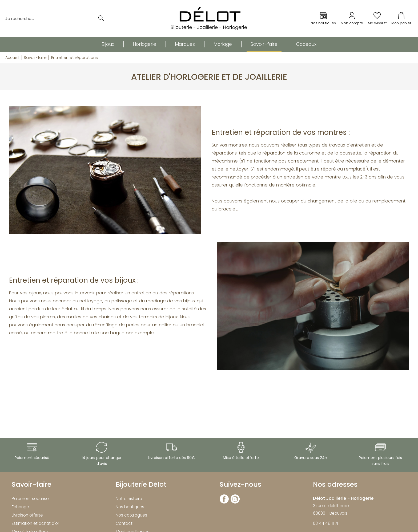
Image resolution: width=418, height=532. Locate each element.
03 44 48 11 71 (325, 523)
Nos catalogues (131, 515)
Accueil (12, 58)
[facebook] (224, 502)
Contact (124, 523)
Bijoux (108, 44)
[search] (101, 18)
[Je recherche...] (48, 19)
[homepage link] (209, 19)
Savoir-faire (264, 44)
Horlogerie (144, 44)
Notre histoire (129, 499)
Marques (185, 44)
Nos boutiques (130, 507)
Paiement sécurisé (30, 499)
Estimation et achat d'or (35, 523)
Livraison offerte (27, 515)
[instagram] (235, 502)
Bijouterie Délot (141, 484)
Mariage (223, 44)
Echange (20, 507)
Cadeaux (306, 44)
